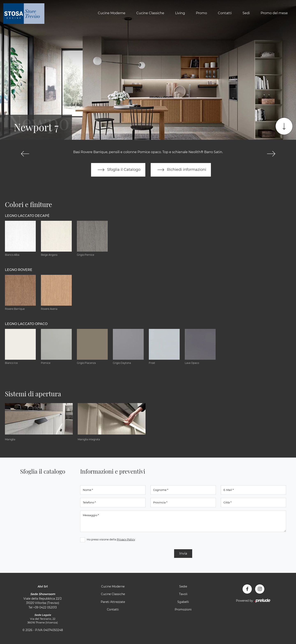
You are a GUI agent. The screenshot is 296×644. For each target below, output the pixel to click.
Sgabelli (183, 602)
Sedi (246, 13)
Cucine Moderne (112, 13)
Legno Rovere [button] (19, 270)
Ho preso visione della (111, 539)
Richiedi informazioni (181, 170)
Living (180, 13)
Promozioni (183, 610)
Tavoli (183, 594)
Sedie (183, 586)
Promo (201, 13)
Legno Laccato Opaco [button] (26, 324)
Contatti (225, 13)
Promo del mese (274, 13)
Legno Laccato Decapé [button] (27, 216)
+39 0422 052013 (45, 607)
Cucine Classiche (150, 13)
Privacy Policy (126, 539)
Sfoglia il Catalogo (118, 170)
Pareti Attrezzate (113, 602)
